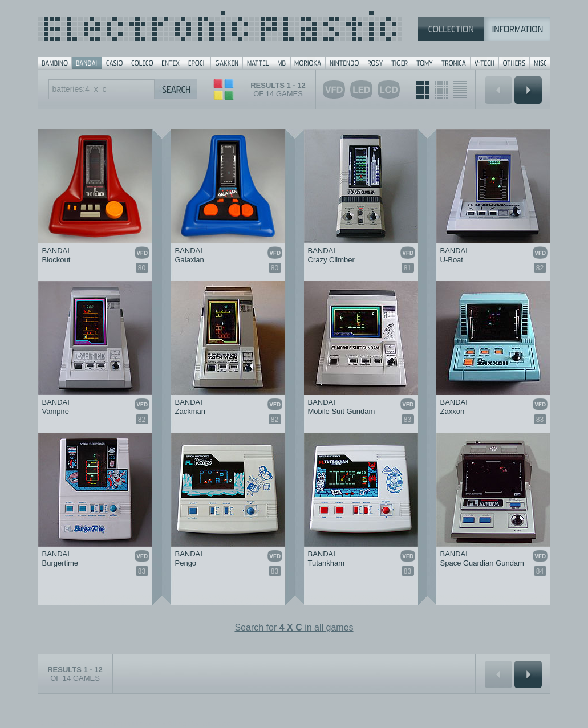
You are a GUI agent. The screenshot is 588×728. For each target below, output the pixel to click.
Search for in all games (294, 627)
